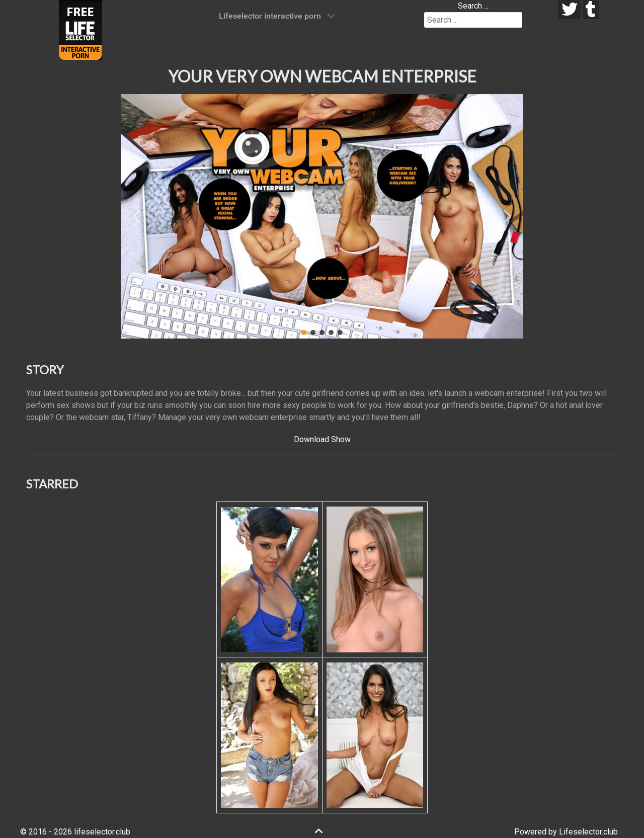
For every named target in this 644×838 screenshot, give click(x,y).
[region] (322, 216)
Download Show (322, 439)
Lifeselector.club (588, 832)
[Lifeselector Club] (80, 29)
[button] (136, 216)
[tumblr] (591, 10)
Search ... (473, 6)
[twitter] (569, 10)
